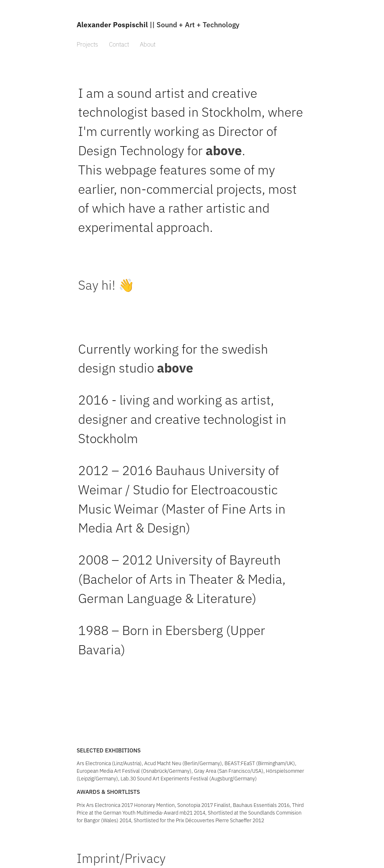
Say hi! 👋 (106, 285)
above (224, 150)
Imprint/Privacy (121, 858)
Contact (119, 44)
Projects (87, 44)
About (148, 44)
